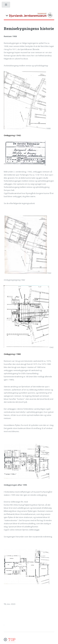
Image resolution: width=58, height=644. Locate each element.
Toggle (6, 5)
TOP (11, 639)
